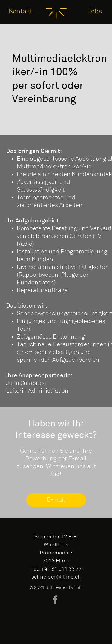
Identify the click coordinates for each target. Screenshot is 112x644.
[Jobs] (95, 12)
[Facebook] (55, 600)
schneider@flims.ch (56, 577)
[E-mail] (56, 500)
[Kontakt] (21, 12)
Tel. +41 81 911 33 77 (56, 569)
